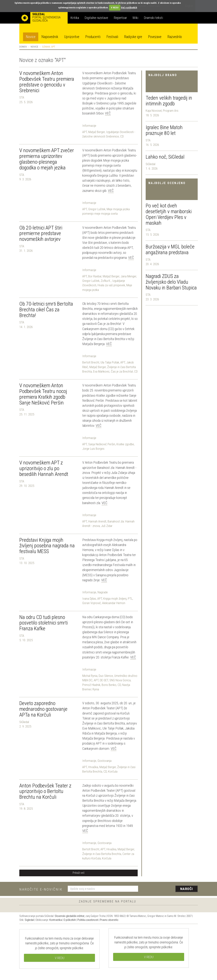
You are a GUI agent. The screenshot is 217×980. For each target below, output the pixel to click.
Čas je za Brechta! (122, 371)
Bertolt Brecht (91, 362)
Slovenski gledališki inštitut (69, 916)
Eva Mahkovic (101, 371)
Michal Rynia (90, 676)
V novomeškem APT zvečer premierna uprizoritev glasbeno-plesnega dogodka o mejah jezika (47, 159)
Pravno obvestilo (109, 920)
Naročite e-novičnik (41, 889)
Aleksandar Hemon (114, 603)
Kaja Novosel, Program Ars (162, 111)
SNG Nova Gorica (120, 680)
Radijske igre (133, 37)
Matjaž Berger (97, 132)
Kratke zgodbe (125, 444)
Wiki (135, 18)
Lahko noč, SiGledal (165, 157)
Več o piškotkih (129, 8)
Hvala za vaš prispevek (111, 285)
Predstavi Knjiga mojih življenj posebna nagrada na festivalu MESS (47, 546)
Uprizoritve (72, 37)
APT (85, 132)
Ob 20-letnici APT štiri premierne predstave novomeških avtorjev (41, 233)
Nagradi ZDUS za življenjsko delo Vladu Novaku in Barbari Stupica (171, 282)
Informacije (89, 126)
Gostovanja (105, 761)
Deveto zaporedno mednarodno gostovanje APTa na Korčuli (43, 709)
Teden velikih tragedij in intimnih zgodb (169, 101)
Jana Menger (128, 276)
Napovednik (50, 37)
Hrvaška (93, 767)
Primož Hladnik (91, 685)
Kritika (75, 18)
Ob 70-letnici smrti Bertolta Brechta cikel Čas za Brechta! (46, 310)
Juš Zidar (107, 526)
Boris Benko (109, 685)
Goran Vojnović (92, 603)
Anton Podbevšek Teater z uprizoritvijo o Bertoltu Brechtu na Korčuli (45, 791)
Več (108, 113)
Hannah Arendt (97, 521)
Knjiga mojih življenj (115, 599)
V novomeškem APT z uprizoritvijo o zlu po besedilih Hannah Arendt (44, 468)
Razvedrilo (175, 37)
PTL (130, 599)
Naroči (187, 889)
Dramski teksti (153, 18)
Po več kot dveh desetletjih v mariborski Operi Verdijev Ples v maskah (169, 214)
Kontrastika (56, 920)
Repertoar (120, 18)
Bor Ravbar (95, 276)
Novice (31, 37)
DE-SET (104, 680)
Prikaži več (79, 873)
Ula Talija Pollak (110, 362)
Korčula (113, 771)
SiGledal (150, 164)
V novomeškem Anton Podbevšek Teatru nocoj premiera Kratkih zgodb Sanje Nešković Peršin (43, 394)
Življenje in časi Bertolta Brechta (102, 854)
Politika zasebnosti (88, 920)
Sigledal (29, 920)
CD (122, 136)
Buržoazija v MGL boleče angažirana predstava (170, 250)
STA (148, 140)
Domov (23, 47)
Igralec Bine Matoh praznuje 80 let (164, 130)
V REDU (115, 8)
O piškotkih (70, 920)
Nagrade (103, 592)
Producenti (93, 37)
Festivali (112, 37)
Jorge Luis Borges (93, 449)
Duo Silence (106, 676)
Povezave (155, 37)
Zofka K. (106, 281)
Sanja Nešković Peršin (102, 444)
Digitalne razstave (96, 18)
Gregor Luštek (97, 209)
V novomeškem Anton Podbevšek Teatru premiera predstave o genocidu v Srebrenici (47, 82)
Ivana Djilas (89, 599)
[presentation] (170, 889)
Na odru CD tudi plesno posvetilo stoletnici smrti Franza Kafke (43, 623)
